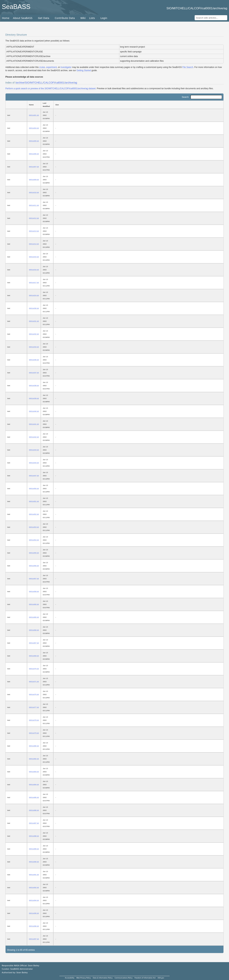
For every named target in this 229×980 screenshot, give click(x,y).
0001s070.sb (34, 669)
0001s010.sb (34, 192)
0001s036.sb (34, 360)
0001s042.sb (34, 437)
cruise (42, 67)
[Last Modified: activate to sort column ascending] (47, 105)
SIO (27, 83)
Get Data (44, 18)
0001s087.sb (34, 823)
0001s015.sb (34, 257)
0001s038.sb (34, 386)
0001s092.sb (34, 887)
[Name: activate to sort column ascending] (34, 105)
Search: (202, 97)
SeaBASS (16, 7)
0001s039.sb (34, 398)
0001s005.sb (34, 141)
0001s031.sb (34, 321)
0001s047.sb (34, 476)
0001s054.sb (34, 540)
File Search (188, 67)
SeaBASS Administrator (22, 969)
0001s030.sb (34, 308)
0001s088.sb (34, 836)
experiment (51, 67)
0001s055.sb (34, 553)
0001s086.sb (34, 810)
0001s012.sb (34, 218)
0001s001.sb (34, 115)
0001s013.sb (34, 231)
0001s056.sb (34, 566)
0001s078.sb (34, 720)
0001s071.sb (34, 682)
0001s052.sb (34, 514)
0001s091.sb (34, 875)
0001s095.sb (34, 913)
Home (6, 18)
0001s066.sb (34, 630)
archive (20, 83)
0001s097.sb (34, 939)
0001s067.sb (34, 643)
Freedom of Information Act (145, 978)
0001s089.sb (34, 849)
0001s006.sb (34, 154)
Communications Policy (123, 978)
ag (76, 83)
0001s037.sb (34, 373)
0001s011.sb (34, 205)
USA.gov (161, 978)
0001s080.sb (34, 746)
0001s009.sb (34, 180)
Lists (92, 18)
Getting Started (84, 70)
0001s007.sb (34, 167)
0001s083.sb (34, 772)
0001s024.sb (34, 295)
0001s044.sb (34, 463)
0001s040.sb (34, 411)
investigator (66, 67)
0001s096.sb (34, 926)
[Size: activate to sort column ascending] (138, 105)
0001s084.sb (34, 785)
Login (104, 18)
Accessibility (70, 978)
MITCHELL (36, 83)
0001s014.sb (34, 244)
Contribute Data (65, 18)
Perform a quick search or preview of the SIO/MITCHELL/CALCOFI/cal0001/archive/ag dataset (50, 88)
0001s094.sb (34, 900)
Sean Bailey (22, 973)
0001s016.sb (34, 270)
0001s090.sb (34, 862)
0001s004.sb (34, 128)
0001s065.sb (34, 617)
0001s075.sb (34, 694)
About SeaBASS (23, 18)
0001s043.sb (34, 450)
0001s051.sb (34, 501)
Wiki (83, 18)
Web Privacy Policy (84, 978)
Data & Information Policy (103, 978)
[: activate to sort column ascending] (16, 105)
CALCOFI (49, 83)
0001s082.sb (34, 759)
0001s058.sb (34, 591)
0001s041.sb (34, 424)
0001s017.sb (34, 283)
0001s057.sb (34, 579)
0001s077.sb (34, 707)
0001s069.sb (34, 656)
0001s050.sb (34, 488)
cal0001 (60, 83)
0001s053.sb (34, 527)
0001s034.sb (34, 347)
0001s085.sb (34, 797)
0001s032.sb (34, 334)
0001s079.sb (34, 733)
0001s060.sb (34, 604)
